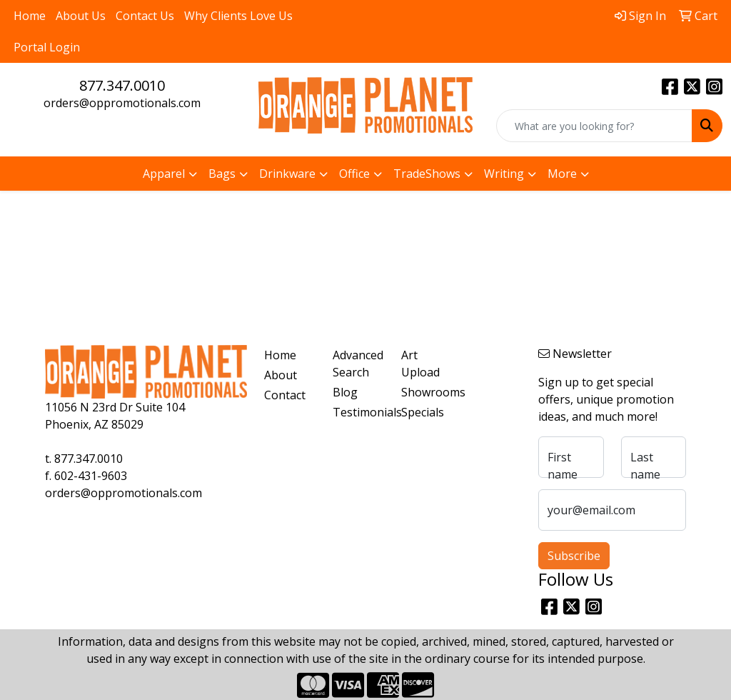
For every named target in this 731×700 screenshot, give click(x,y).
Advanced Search (358, 364)
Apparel (164, 174)
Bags (222, 174)
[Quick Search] (594, 126)
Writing (504, 174)
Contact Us (145, 16)
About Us (81, 16)
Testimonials (358, 412)
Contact (285, 395)
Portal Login (47, 47)
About (281, 375)
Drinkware (287, 174)
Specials (423, 412)
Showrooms (427, 392)
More (562, 174)
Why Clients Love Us (238, 16)
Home (30, 16)
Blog (345, 392)
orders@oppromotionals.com (122, 103)
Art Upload (420, 364)
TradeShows (427, 174)
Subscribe (574, 556)
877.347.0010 (122, 85)
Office (354, 174)
